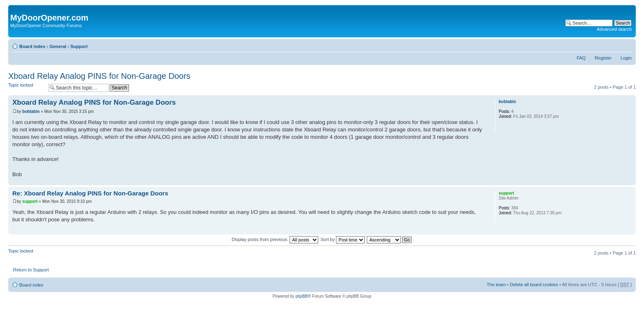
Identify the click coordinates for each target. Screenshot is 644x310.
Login (626, 58)
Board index (32, 46)
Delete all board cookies (534, 285)
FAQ (581, 58)
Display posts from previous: (275, 239)
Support (79, 46)
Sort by (343, 239)
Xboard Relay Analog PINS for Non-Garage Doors (99, 76)
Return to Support (31, 270)
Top (629, 181)
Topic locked (26, 88)
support (30, 201)
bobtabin (31, 111)
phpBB (301, 296)
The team (496, 285)
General (58, 46)
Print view (613, 45)
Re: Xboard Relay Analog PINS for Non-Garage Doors (90, 193)
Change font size (626, 45)
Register (603, 58)
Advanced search (614, 29)
